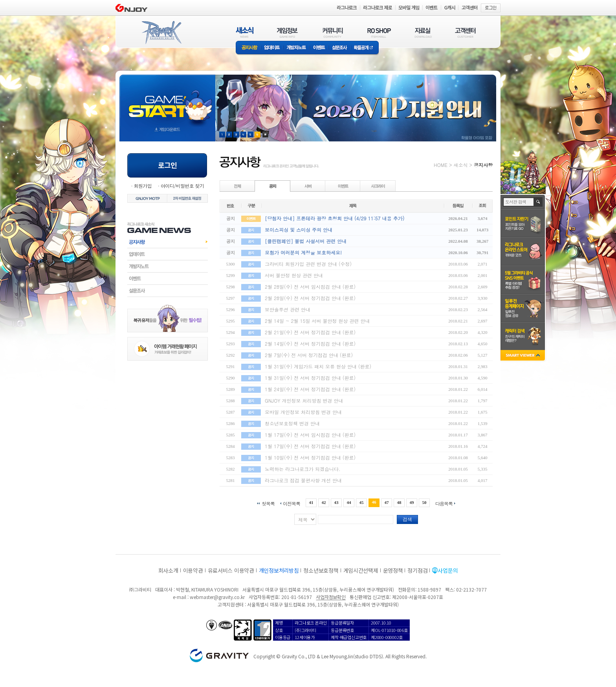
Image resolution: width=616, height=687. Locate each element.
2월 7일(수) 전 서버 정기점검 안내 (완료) (309, 355)
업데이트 (272, 48)
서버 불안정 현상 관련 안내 (294, 275)
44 (349, 502)
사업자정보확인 (331, 597)
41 (311, 502)
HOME (441, 165)
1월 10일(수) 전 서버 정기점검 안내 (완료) (310, 457)
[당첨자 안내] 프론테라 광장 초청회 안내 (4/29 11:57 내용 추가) (335, 218)
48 (399, 502)
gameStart (167, 101)
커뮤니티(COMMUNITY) (333, 32)
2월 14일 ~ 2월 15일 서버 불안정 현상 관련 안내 (317, 321)
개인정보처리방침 (279, 570)
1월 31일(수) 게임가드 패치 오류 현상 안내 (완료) (318, 366)
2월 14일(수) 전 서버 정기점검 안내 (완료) (310, 343)
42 (324, 502)
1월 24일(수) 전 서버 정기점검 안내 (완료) (310, 389)
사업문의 (448, 570)
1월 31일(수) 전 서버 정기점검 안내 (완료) (310, 378)
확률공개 (365, 48)
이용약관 (193, 570)
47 (387, 502)
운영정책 (393, 570)
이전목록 (291, 503)
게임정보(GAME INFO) (287, 32)
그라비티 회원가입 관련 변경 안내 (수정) (308, 264)
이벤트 (319, 48)
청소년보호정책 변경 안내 (292, 423)
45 (362, 502)
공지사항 (248, 48)
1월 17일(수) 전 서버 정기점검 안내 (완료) (310, 446)
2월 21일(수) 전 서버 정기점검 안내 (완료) (310, 332)
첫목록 (268, 503)
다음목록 (444, 503)
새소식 (460, 165)
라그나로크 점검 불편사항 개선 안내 (303, 480)
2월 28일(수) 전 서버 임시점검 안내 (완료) (310, 287)
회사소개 (168, 570)
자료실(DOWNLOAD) (423, 32)
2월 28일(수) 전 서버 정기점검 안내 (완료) (310, 298)
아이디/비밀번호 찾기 (182, 186)
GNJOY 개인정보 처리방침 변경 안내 (304, 400)
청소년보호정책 (321, 570)
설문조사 (340, 48)
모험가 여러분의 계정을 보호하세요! (303, 252)
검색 (407, 519)
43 (336, 502)
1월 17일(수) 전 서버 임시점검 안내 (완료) (310, 435)
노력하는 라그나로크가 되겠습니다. (303, 469)
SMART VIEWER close (523, 356)
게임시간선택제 (361, 570)
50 (424, 502)
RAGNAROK (161, 33)
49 (412, 502)
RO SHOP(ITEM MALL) (379, 32)
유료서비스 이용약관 (231, 570)
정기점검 (417, 570)
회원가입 (143, 186)
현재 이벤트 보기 (265, 135)
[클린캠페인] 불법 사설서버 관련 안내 (306, 241)
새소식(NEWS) (245, 32)
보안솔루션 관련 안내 (288, 309)
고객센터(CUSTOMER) (465, 32)
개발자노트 (296, 48)
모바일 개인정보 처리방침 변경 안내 (303, 412)
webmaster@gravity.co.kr (217, 597)
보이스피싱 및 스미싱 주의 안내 (299, 230)
